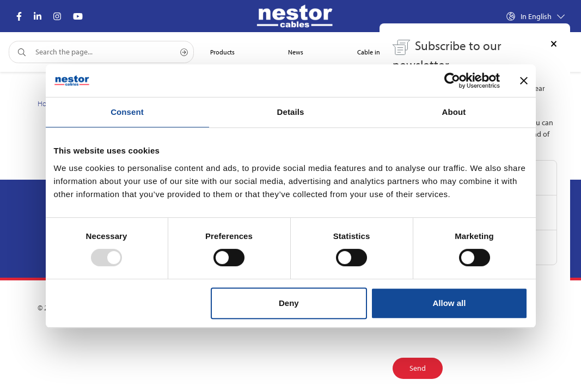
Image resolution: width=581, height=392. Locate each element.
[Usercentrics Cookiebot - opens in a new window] (452, 81)
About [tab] (454, 112)
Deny (289, 303)
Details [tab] (291, 112)
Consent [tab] (127, 112)
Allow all (449, 303)
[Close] (554, 43)
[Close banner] (524, 81)
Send (418, 368)
